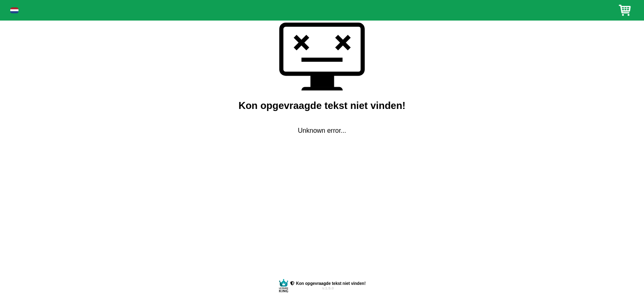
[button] (14, 10)
